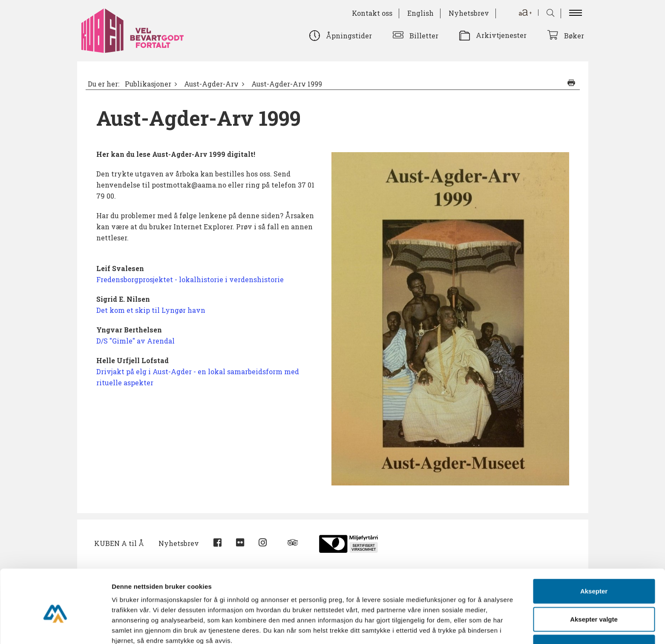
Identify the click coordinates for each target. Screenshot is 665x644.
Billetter (424, 36)
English (420, 13)
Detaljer (454, 627)
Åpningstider (349, 36)
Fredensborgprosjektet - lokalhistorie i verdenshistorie (190, 279)
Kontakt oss (372, 13)
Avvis (594, 606)
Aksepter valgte (594, 578)
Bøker (574, 36)
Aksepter (594, 550)
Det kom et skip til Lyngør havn (151, 310)
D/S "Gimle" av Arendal (135, 341)
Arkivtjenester (501, 35)
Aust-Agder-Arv (211, 84)
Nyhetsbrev (469, 13)
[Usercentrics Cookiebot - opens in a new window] (55, 627)
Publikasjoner (148, 84)
